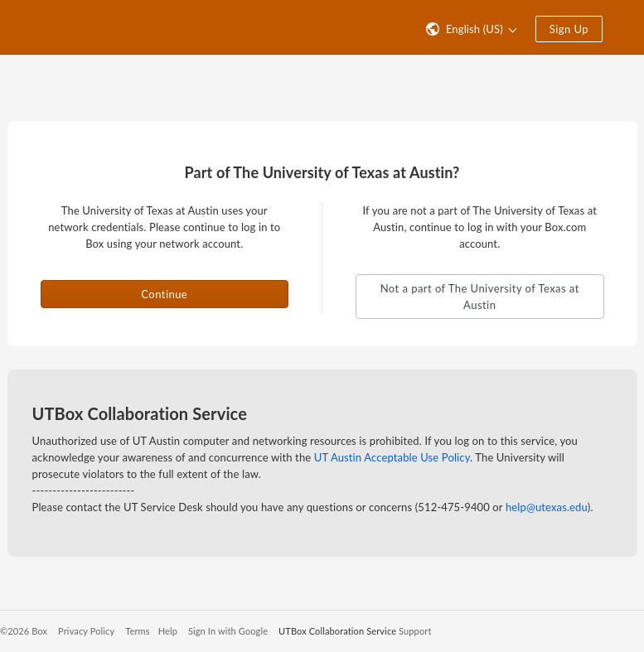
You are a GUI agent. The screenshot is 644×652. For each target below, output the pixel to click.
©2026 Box (24, 631)
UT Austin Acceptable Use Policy (392, 457)
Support (415, 631)
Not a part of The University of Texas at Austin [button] (480, 297)
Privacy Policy (86, 631)
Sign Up (569, 29)
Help (168, 631)
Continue (164, 294)
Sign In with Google (228, 631)
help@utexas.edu (547, 507)
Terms (137, 631)
